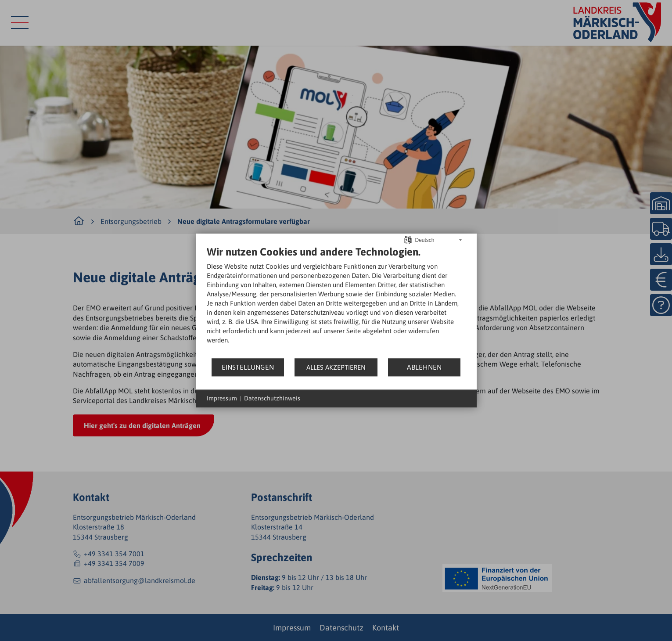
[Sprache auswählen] (408, 239)
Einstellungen (248, 367)
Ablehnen (424, 367)
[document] (336, 301)
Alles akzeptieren (336, 367)
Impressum (222, 398)
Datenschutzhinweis (272, 398)
